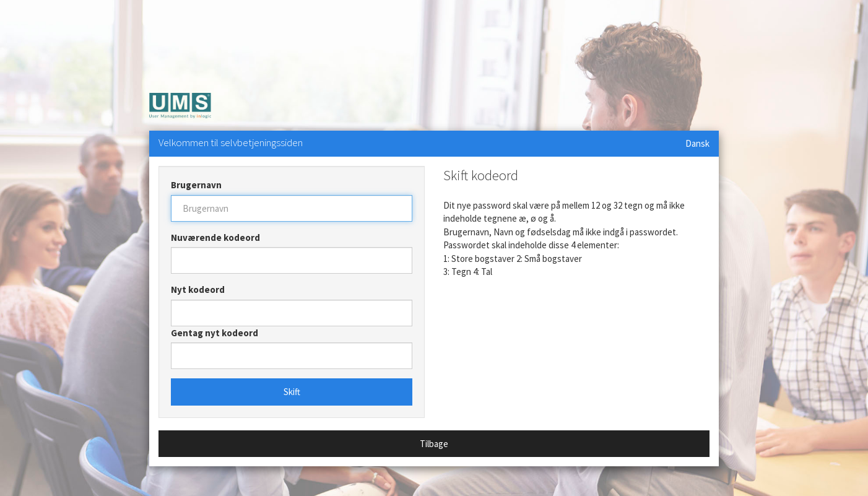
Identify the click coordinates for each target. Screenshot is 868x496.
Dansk (697, 143)
